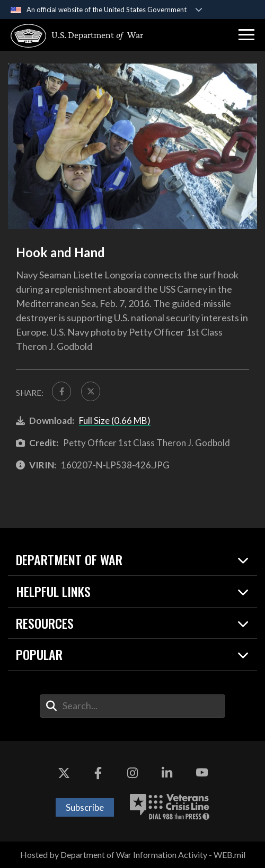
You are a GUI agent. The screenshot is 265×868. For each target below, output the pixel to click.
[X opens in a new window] (64, 773)
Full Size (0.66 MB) (115, 421)
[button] (246, 35)
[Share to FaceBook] (62, 391)
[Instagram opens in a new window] (132, 773)
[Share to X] (91, 391)
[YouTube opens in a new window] (201, 773)
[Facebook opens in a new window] (98, 773)
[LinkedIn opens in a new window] (167, 773)
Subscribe (85, 808)
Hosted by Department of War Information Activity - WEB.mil (133, 855)
